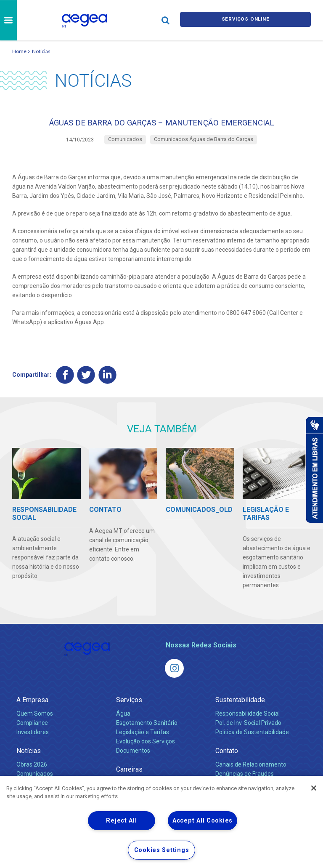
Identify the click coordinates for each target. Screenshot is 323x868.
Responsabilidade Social (248, 719)
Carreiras (129, 774)
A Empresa (32, 705)
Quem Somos (35, 719)
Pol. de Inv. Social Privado (248, 728)
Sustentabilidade (240, 705)
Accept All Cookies (203, 821)
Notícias (41, 51)
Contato (227, 756)
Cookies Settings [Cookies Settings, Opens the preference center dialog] (162, 850)
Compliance (32, 728)
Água (123, 719)
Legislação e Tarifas (143, 737)
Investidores (33, 737)
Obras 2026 (32, 769)
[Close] (314, 788)
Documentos (133, 756)
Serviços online (246, 20)
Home (19, 51)
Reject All (121, 821)
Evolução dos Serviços (146, 746)
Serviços (129, 705)
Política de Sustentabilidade (252, 737)
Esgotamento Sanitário (147, 728)
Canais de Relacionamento (251, 769)
